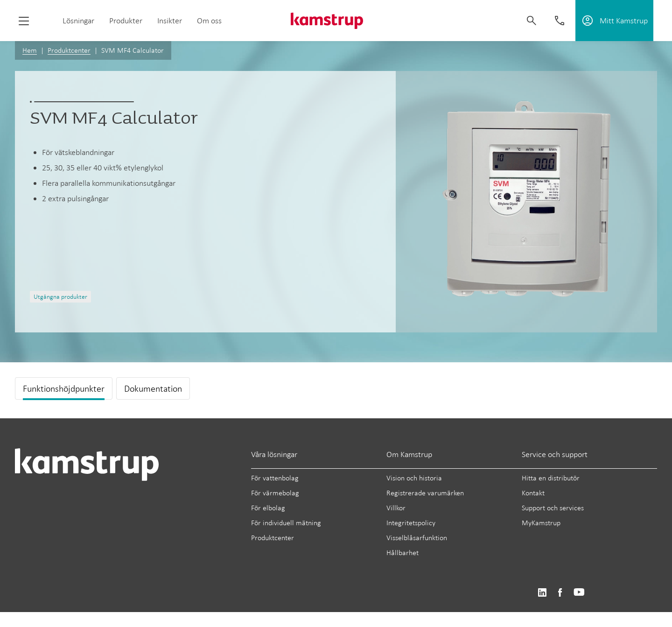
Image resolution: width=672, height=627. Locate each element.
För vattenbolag (275, 478)
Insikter (170, 21)
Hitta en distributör (551, 478)
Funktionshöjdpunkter (64, 388)
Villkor (396, 508)
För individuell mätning (286, 523)
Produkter (126, 21)
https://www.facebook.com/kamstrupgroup (560, 593)
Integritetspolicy (411, 523)
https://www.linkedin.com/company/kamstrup (542, 593)
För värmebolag (275, 493)
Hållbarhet (402, 553)
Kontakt (533, 493)
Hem (30, 50)
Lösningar (78, 21)
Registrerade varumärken (425, 493)
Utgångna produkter (60, 297)
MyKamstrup (541, 523)
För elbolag (268, 508)
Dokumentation (153, 388)
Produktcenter (69, 50)
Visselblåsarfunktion (417, 538)
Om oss (209, 21)
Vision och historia (414, 478)
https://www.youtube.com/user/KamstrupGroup (579, 593)
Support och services (553, 508)
